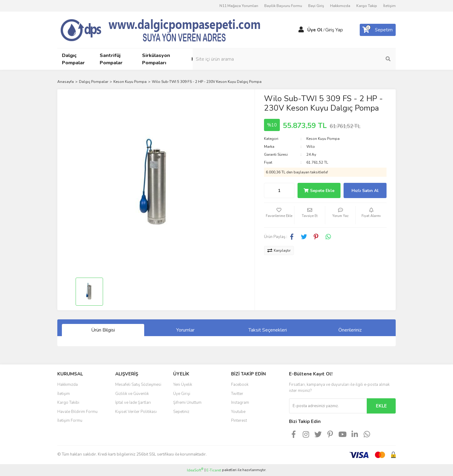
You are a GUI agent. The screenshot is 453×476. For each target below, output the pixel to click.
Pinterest (239, 421)
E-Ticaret (214, 470)
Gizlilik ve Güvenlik (132, 394)
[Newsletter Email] (328, 406)
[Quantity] (279, 190)
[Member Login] (301, 30)
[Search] (355, 59)
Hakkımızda (340, 6)
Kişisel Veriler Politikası (136, 412)
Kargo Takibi (68, 403)
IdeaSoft (195, 470)
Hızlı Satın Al (365, 191)
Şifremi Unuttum (187, 403)
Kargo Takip (367, 6)
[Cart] (378, 30)
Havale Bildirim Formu (77, 412)
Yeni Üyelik (183, 385)
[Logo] (172, 30)
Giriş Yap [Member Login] (334, 30)
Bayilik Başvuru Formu (283, 6)
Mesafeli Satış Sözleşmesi (138, 385)
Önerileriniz (350, 330)
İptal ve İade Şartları (133, 403)
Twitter (237, 394)
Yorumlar (185, 330)
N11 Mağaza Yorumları (239, 6)
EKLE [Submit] (381, 406)
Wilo (311, 147)
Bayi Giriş (316, 6)
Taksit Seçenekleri (268, 330)
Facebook (240, 385)
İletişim (389, 6)
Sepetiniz (181, 412)
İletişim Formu (70, 421)
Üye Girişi (182, 394)
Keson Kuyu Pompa (323, 139)
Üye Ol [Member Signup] (315, 30)
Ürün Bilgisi (103, 330)
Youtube (238, 412)
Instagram (240, 403)
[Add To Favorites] (279, 215)
